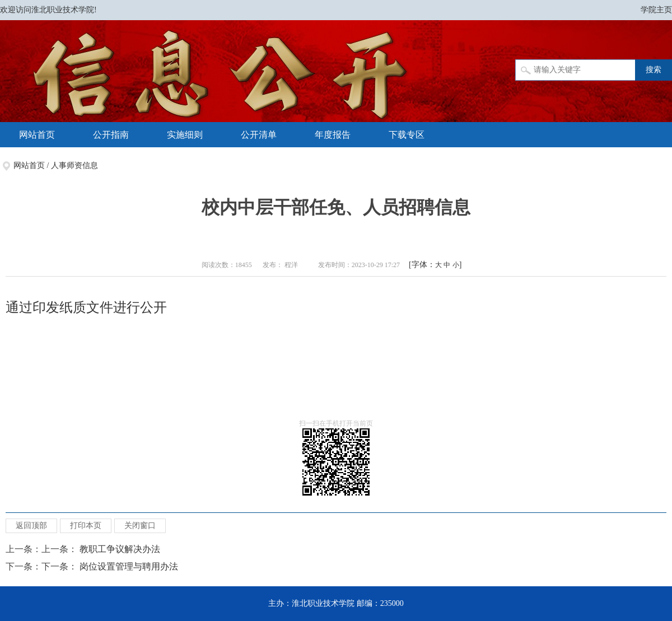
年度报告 (333, 135)
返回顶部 (31, 526)
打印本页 (86, 526)
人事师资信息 (74, 165)
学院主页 (656, 10)
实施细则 (185, 135)
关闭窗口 (140, 526)
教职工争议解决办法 (120, 549)
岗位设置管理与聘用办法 (129, 566)
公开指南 (111, 135)
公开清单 (259, 135)
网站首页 (37, 135)
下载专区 (407, 135)
